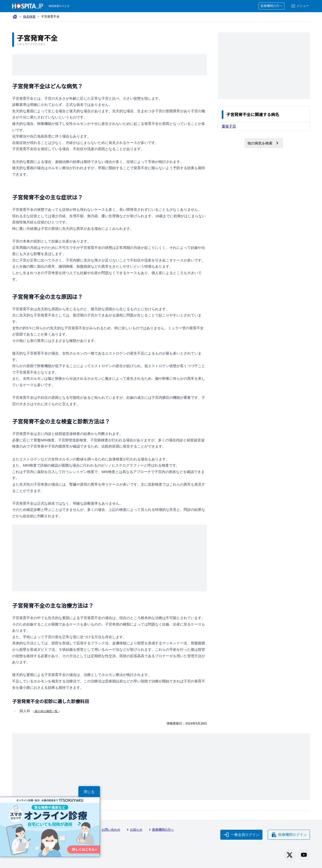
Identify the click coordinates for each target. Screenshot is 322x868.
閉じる (89, 792)
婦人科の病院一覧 (46, 711)
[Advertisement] (110, 65)
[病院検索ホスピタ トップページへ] (28, 6)
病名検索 (29, 17)
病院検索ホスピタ (59, 6)
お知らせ (134, 830)
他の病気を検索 (264, 143)
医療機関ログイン (289, 835)
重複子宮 (229, 126)
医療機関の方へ (271, 6)
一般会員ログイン (241, 835)
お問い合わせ (109, 830)
